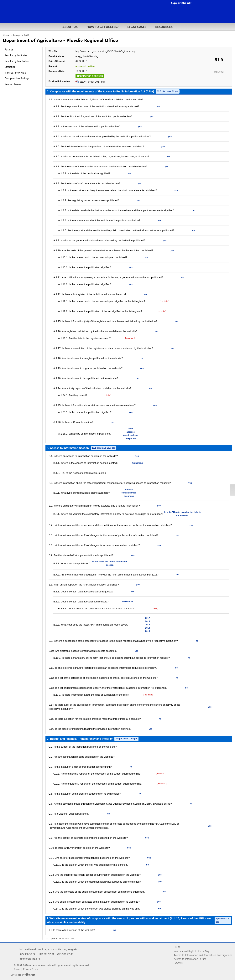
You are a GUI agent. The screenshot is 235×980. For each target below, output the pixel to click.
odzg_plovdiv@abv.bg (87, 56)
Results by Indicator (16, 55)
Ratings (9, 49)
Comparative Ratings (17, 78)
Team (17, 969)
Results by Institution (17, 61)
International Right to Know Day (191, 951)
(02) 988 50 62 (27, 954)
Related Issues (13, 84)
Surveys (17, 35)
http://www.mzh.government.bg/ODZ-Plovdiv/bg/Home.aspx (106, 51)
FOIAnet (178, 963)
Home (6, 35)
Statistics (10, 67)
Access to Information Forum (190, 959)
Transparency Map (15, 72)
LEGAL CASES (137, 27)
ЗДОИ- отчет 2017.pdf (92, 82)
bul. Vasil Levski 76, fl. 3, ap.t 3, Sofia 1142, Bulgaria (48, 949)
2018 (27, 35)
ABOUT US (70, 27)
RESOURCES (164, 27)
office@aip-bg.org (30, 959)
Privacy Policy (31, 969)
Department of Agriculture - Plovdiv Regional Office (60, 40)
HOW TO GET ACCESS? (102, 27)
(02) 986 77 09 (65, 954)
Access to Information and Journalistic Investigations (203, 955)
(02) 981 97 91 (46, 954)
